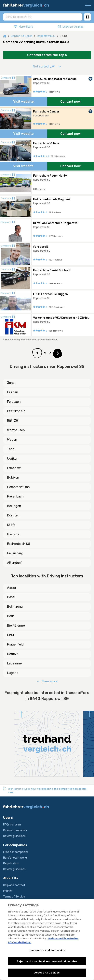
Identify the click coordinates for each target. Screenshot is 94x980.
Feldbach (14, 402)
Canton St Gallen (22, 36)
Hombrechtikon (18, 487)
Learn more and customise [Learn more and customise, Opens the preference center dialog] (47, 950)
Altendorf (14, 563)
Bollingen (14, 506)
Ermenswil (15, 468)
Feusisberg (15, 553)
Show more (47, 681)
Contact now (70, 102)
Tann (11, 449)
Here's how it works (15, 858)
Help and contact (14, 885)
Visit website (23, 102)
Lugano (13, 673)
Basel (11, 597)
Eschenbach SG (19, 544)
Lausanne (14, 663)
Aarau (12, 588)
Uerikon (13, 459)
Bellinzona (15, 607)
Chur (11, 635)
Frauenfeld (15, 644)
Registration (11, 863)
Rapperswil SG (46, 36)
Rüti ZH (13, 421)
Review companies (15, 830)
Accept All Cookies (47, 973)
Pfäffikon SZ (16, 411)
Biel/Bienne (16, 625)
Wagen (12, 440)
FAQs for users (12, 825)
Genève (13, 654)
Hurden (13, 392)
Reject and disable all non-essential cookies (47, 961)
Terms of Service (14, 897)
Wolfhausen (16, 430)
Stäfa (11, 525)
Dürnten (13, 515)
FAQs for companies (16, 852)
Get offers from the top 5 (47, 55)
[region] (47, 939)
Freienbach (15, 496)
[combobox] (43, 17)
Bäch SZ (13, 534)
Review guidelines (14, 836)
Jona (11, 383)
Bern (11, 616)
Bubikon (13, 477)
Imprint (8, 891)
